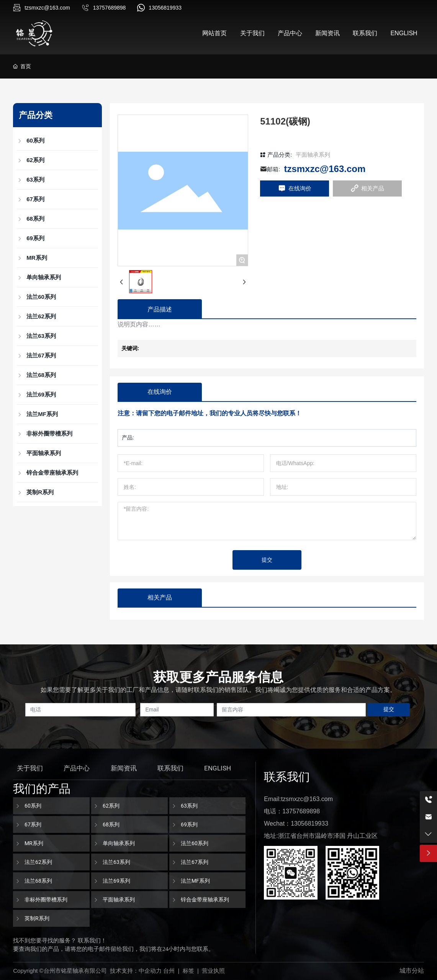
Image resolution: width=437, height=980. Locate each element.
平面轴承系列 (313, 155)
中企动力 (150, 971)
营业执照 (213, 971)
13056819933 (165, 8)
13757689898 (110, 8)
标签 (188, 971)
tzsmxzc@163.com (47, 8)
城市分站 (412, 971)
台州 (169, 971)
